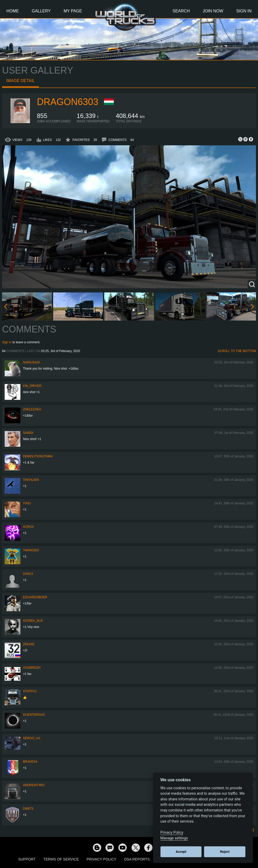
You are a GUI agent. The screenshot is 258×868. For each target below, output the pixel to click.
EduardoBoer (35, 597)
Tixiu (27, 503)
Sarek (28, 433)
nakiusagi (31, 362)
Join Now (213, 11)
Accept (181, 852)
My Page (73, 11)
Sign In (244, 11)
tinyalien (31, 480)
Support (27, 859)
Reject (225, 852)
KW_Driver (32, 386)
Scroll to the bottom (237, 351)
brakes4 (30, 762)
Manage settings (174, 838)
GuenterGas (34, 715)
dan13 (28, 574)
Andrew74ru (34, 785)
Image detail (21, 81)
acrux (28, 527)
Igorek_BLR (33, 621)
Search (181, 11)
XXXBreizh (32, 668)
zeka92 (29, 644)
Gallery (41, 11)
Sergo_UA (32, 738)
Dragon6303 (68, 102)
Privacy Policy (102, 859)
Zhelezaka (32, 409)
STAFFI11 (30, 691)
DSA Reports (137, 859)
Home (13, 11)
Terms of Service (61, 859)
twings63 (31, 550)
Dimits (28, 809)
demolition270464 (38, 456)
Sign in (7, 342)
